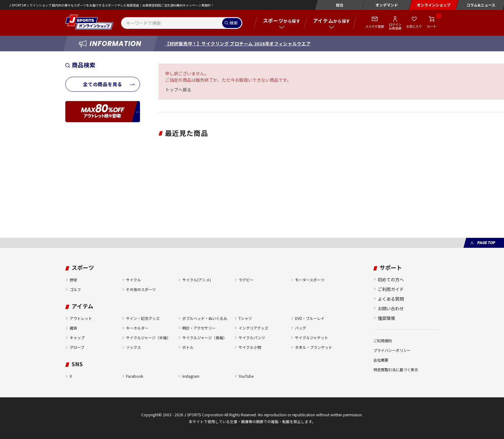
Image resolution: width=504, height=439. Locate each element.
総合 (340, 5)
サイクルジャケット (312, 337)
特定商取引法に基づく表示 (396, 370)
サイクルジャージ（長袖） (205, 337)
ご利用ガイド (391, 289)
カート (432, 26)
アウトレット (81, 318)
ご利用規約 (383, 341)
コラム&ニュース (481, 5)
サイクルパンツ (252, 337)
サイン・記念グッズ (143, 318)
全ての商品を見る (103, 84)
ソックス (133, 347)
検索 (234, 23)
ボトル (188, 347)
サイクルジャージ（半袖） (148, 337)
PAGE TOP (486, 243)
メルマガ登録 (375, 26)
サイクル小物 (250, 347)
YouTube (246, 376)
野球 (73, 280)
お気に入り (414, 26)
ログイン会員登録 (395, 26)
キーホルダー (137, 328)
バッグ (301, 328)
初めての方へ (391, 280)
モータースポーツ (310, 280)
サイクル (133, 280)
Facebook (135, 376)
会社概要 (381, 360)
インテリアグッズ (253, 328)
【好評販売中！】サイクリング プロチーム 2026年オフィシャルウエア (238, 44)
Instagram (191, 376)
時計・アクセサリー (199, 328)
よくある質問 (391, 299)
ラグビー (246, 280)
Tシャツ (245, 318)
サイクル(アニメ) (197, 280)
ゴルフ (75, 289)
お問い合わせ (391, 308)
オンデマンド (387, 5)
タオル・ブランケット (314, 347)
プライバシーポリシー (392, 350)
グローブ (77, 347)
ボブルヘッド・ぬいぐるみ (205, 318)
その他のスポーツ (141, 289)
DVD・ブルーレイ (310, 318)
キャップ (77, 337)
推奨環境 (386, 318)
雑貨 (73, 328)
